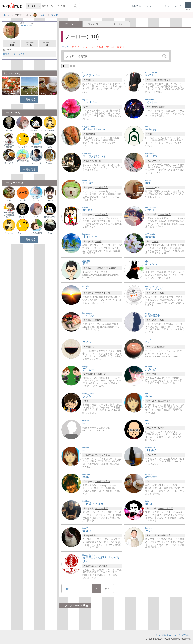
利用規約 (166, 635)
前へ (68, 589)
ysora (9, 200)
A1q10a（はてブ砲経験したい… (9, 215)
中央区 (105, 508)
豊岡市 (167, 80)
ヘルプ (176, 635)
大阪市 (105, 214)
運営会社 (186, 635)
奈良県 (98, 320)
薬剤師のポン (36, 130)
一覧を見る (29, 99)
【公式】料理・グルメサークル (11, 93)
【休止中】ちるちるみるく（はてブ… (36, 198)
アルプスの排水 (23, 162)
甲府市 (105, 188)
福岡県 (98, 161)
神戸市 (167, 535)
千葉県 (98, 268)
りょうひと (9, 163)
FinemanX (50, 163)
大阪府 (98, 214)
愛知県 (155, 107)
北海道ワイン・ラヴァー (15, 54)
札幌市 (167, 214)
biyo (23, 130)
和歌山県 (93, 374)
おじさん (9, 130)
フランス (156, 161)
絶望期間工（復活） (9, 146)
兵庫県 (161, 80)
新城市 (162, 107)
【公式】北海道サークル (29, 93)
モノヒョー (23, 147)
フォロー (12, 44)
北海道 (92, 134)
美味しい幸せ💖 (48, 94)
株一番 (23, 200)
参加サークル (47, 44)
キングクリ (36, 163)
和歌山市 (102, 374)
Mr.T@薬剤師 (36, 147)
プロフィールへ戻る (76, 605)
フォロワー (94, 24)
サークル (118, 24)
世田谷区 (169, 401)
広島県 (98, 481)
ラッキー (67, 47)
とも (50, 147)
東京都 (98, 293)
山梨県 (98, 188)
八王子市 (106, 293)
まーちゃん (50, 130)
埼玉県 (98, 241)
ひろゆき (50, 200)
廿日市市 (106, 481)
